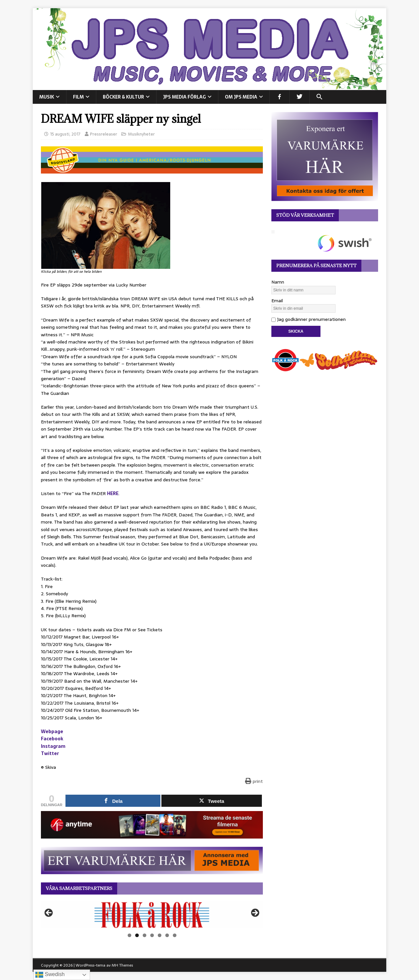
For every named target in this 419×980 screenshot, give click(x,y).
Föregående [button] (49, 913)
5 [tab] (160, 935)
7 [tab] (175, 935)
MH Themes (122, 965)
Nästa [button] (255, 913)
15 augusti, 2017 (65, 134)
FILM (78, 97)
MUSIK (47, 97)
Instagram (53, 746)
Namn (278, 282)
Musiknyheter (141, 134)
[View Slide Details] (152, 915)
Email (277, 301)
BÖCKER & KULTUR (123, 97)
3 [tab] (145, 935)
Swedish (50, 975)
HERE (113, 493)
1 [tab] (129, 935)
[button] (319, 97)
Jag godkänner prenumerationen (309, 319)
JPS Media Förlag (184, 97)
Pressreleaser (104, 134)
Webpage (52, 731)
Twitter (50, 753)
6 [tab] (167, 935)
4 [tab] (152, 935)
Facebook (52, 739)
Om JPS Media (241, 97)
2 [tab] (137, 935)
